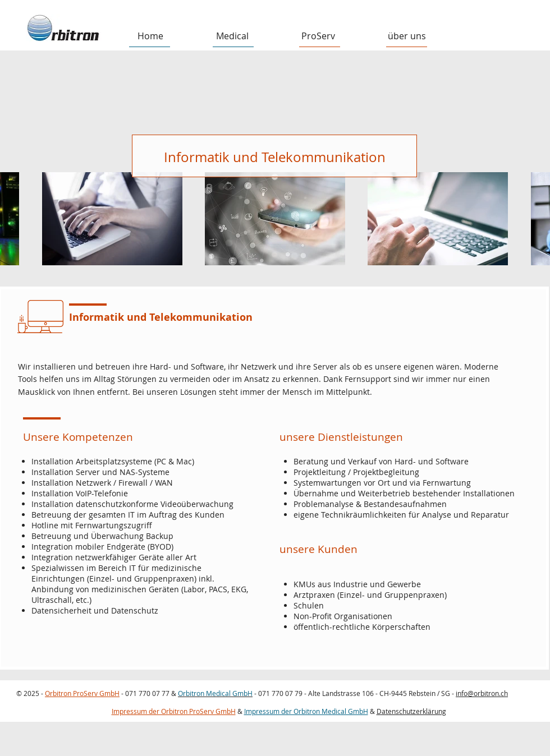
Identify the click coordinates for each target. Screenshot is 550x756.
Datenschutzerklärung (411, 711)
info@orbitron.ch (482, 693)
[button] (232, 36)
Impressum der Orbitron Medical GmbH (306, 711)
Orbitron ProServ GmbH (82, 693)
